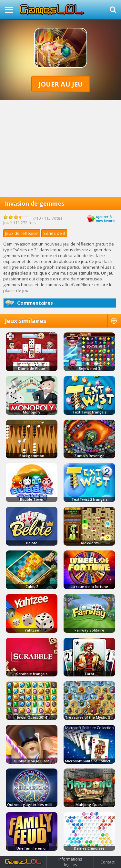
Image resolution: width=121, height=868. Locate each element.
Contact (107, 862)
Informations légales (70, 862)
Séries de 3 (54, 233)
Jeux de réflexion (22, 233)
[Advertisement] (60, 149)
